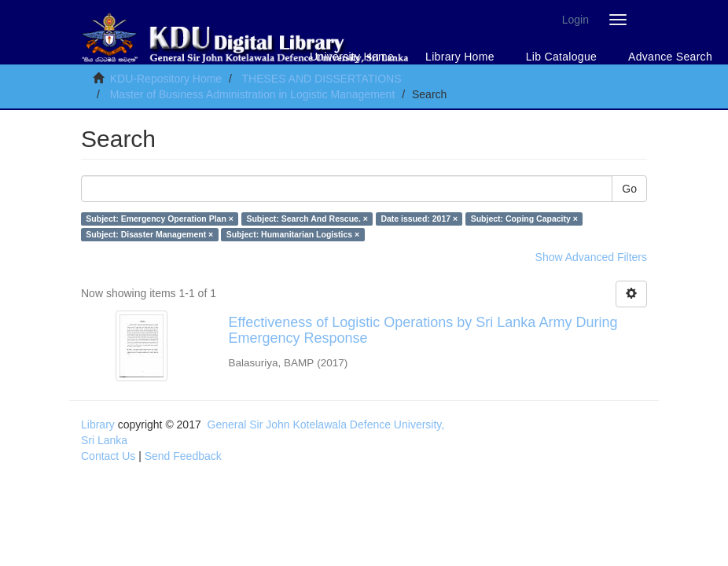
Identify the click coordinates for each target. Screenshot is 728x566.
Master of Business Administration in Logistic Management (253, 94)
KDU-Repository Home (166, 79)
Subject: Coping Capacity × (524, 219)
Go (629, 189)
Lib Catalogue (561, 57)
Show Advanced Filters (591, 257)
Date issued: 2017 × (419, 219)
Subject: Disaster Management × (149, 234)
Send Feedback (183, 456)
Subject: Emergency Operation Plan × (160, 219)
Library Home (460, 57)
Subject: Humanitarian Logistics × (293, 234)
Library (98, 424)
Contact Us (108, 456)
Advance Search (670, 57)
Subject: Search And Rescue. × (307, 219)
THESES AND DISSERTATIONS (321, 79)
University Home (352, 57)
